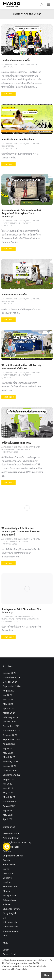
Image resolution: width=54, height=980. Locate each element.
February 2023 (10, 761)
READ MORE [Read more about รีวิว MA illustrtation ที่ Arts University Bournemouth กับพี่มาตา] (8, 397)
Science (7, 904)
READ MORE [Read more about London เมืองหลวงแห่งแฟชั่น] (8, 94)
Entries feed (9, 954)
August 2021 (9, 806)
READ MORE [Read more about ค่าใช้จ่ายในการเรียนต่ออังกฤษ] (8, 483)
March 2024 (9, 713)
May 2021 (8, 815)
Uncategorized (10, 926)
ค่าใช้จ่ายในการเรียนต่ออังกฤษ (16, 443)
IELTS (6, 869)
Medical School (10, 886)
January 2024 (10, 721)
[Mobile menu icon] (48, 4)
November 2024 (11, 677)
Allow (46, 975)
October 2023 (10, 735)
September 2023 (12, 739)
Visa (5, 935)
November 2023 (11, 730)
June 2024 (8, 699)
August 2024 (9, 690)
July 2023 (7, 748)
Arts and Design (11, 838)
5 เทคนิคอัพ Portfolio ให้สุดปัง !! (18, 139)
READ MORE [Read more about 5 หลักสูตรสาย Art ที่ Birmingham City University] (8, 637)
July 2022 (7, 783)
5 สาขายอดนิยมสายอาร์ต (14, 294)
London (7, 882)
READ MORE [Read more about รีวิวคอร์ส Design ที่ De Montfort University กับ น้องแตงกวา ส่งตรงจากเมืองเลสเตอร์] (8, 563)
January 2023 (10, 766)
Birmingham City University (17, 842)
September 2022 (12, 775)
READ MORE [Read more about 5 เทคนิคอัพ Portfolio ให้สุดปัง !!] (8, 164)
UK (4, 917)
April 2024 (8, 708)
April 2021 (8, 819)
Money (6, 891)
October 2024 (10, 682)
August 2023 (9, 744)
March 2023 (9, 757)
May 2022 (8, 792)
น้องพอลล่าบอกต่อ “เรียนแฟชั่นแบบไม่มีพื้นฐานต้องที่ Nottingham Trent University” (21, 213)
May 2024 (8, 704)
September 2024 (12, 686)
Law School (8, 873)
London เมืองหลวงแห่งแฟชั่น (16, 60)
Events (6, 860)
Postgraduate (10, 895)
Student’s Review (12, 909)
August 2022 (9, 779)
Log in (6, 949)
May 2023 (8, 753)
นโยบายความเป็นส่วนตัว (11, 967)
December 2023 (11, 726)
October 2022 (10, 770)
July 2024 (7, 695)
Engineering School (13, 855)
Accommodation (11, 833)
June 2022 (8, 788)
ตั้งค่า (26, 970)
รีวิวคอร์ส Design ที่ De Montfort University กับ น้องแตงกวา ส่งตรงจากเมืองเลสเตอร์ (21, 531)
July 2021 (7, 810)
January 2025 (10, 673)
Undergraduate (11, 931)
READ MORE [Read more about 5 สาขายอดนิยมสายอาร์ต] (8, 320)
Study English (10, 913)
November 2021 (11, 801)
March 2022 (9, 797)
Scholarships (9, 900)
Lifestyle (7, 878)
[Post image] (27, 40)
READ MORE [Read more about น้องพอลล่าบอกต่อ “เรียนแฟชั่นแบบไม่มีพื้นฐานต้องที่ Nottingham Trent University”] (8, 249)
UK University (10, 922)
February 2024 (10, 717)
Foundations (9, 864)
